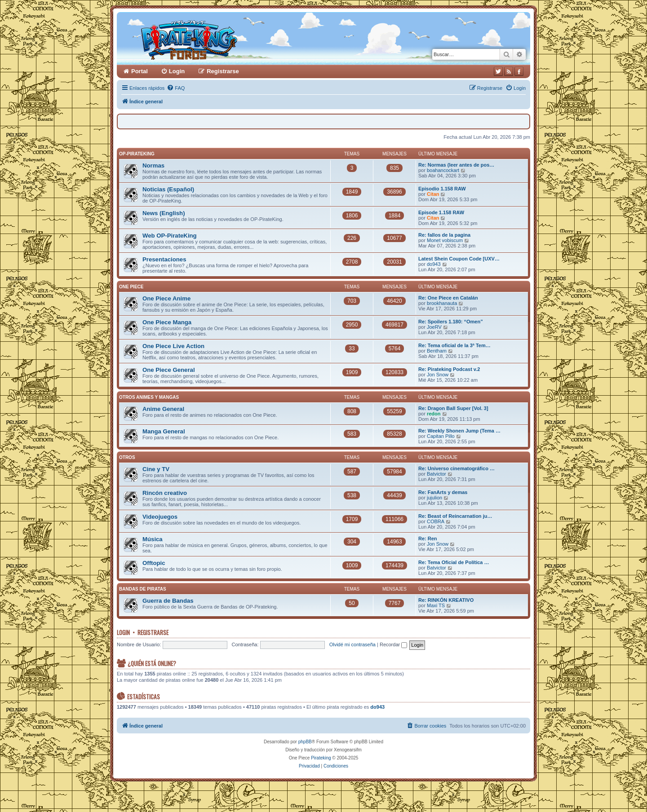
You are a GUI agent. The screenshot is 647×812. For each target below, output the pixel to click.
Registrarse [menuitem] (223, 71)
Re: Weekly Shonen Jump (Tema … (459, 431)
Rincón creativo (165, 493)
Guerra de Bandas (168, 601)
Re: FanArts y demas (443, 492)
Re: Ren (428, 538)
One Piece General (169, 370)
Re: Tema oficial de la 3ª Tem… (454, 345)
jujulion (434, 498)
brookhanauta (442, 303)
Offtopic (154, 563)
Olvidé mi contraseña (352, 644)
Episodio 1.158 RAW (442, 189)
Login (123, 632)
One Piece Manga (167, 322)
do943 (434, 264)
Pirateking (321, 758)
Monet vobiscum (445, 240)
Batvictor (437, 474)
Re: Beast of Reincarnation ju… (455, 516)
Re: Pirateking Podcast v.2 (449, 369)
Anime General (163, 409)
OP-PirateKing (137, 154)
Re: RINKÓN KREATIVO (446, 600)
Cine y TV (156, 469)
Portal (140, 71)
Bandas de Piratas (143, 589)
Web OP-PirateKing (170, 236)
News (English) (164, 213)
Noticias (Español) (168, 189)
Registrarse (153, 632)
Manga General (164, 431)
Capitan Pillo (441, 436)
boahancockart (443, 170)
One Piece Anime (166, 298)
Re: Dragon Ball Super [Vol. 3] (453, 408)
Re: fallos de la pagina (444, 235)
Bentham (437, 351)
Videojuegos (160, 517)
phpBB (305, 742)
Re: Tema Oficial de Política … (454, 562)
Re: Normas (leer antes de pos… (456, 165)
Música (153, 539)
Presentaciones (164, 259)
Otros (127, 457)
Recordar (393, 644)
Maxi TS (436, 605)
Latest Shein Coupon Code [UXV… (459, 259)
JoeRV (434, 327)
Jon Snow (438, 375)
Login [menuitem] (177, 71)
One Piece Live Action (173, 346)
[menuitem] (176, 88)
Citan (433, 194)
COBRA (436, 521)
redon (434, 414)
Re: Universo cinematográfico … (456, 468)
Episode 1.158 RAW (441, 212)
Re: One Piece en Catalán (448, 298)
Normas (153, 165)
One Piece (131, 287)
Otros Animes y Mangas (149, 397)
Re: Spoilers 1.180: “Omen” (451, 322)
